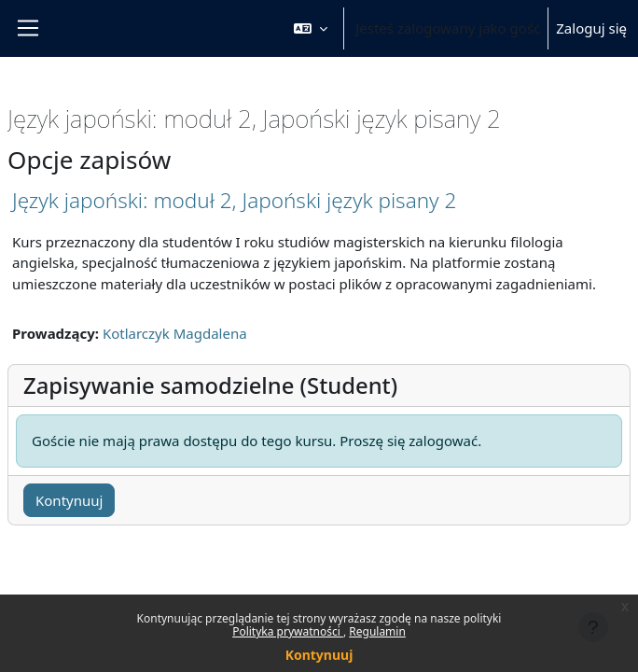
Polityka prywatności (288, 631)
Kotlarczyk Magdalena (175, 333)
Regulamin (377, 631)
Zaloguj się (591, 28)
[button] (311, 28)
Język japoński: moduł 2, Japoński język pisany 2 (234, 200)
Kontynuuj (319, 655)
